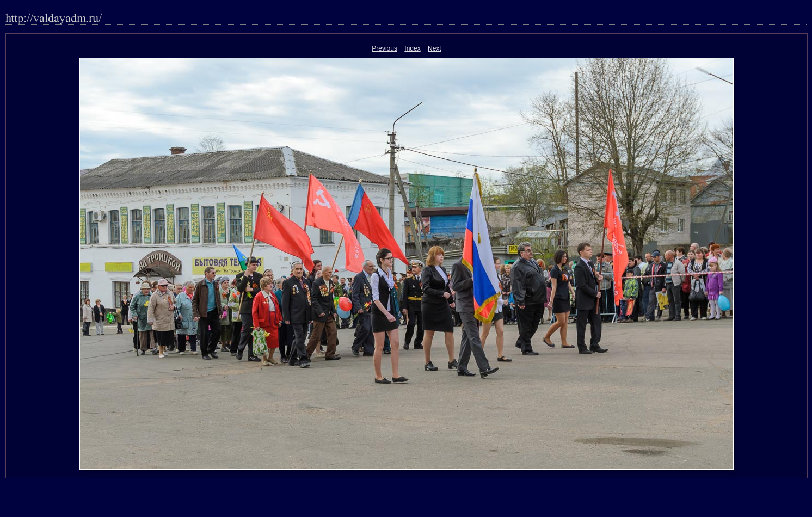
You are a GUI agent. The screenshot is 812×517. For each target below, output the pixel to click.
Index (412, 48)
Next (435, 48)
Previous (385, 48)
